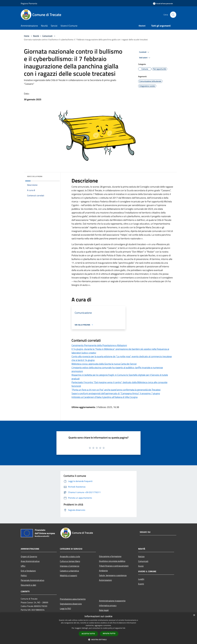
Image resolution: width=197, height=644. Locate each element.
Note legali (104, 610)
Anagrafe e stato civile (70, 556)
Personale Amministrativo (32, 580)
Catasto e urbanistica (69, 571)
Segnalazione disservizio (71, 604)
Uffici (23, 566)
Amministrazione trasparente (112, 601)
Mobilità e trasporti (68, 575)
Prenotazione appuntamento (73, 599)
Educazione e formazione (110, 556)
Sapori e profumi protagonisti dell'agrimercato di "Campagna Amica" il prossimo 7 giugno (116, 393)
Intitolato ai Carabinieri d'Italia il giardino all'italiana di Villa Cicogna (105, 397)
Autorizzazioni (105, 580)
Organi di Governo (29, 556)
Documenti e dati (28, 585)
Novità (36, 36)
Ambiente (103, 571)
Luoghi (141, 579)
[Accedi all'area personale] (163, 3)
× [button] (194, 615)
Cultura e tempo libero (70, 561)
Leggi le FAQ (65, 608)
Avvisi (141, 566)
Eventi (141, 584)
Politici (24, 575)
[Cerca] (173, 15)
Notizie (141, 556)
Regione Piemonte (29, 3)
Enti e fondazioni (28, 571)
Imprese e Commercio (70, 566)
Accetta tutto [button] (88, 634)
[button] (98, 640)
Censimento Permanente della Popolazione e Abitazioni (99, 345)
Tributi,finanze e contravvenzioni (114, 566)
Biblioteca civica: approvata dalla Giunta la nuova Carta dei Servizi (104, 364)
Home (27, 36)
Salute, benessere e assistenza (113, 575)
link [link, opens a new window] (124, 628)
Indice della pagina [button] (35, 176)
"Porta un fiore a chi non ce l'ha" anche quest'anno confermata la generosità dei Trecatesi (116, 390)
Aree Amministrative (30, 561)
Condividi (145, 52)
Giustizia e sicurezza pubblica (112, 561)
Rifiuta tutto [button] (109, 633)
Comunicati (47, 36)
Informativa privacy (108, 605)
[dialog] (98, 628)
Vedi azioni (145, 58)
